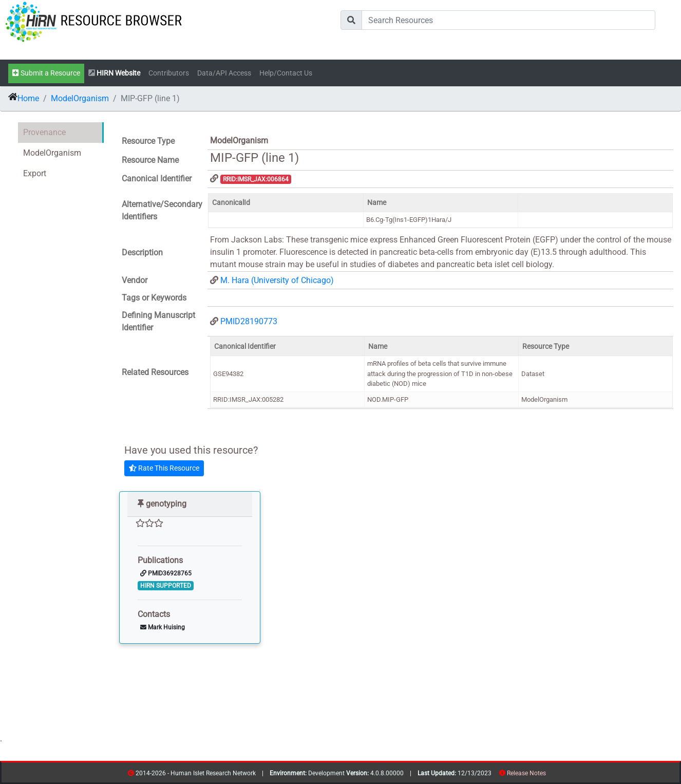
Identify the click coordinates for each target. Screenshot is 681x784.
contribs (552, 775)
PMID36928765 (166, 573)
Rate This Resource (164, 468)
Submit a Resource (46, 73)
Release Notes (526, 773)
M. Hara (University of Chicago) (277, 280)
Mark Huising (163, 627)
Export (35, 173)
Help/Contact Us (286, 73)
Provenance (44, 132)
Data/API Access (224, 73)
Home (28, 98)
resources (549, 775)
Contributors (169, 73)
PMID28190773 (249, 321)
